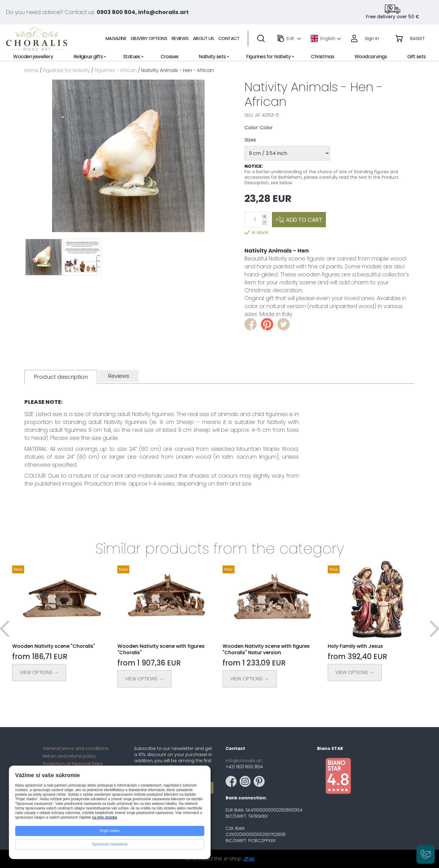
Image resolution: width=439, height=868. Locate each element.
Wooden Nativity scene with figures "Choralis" (161, 649)
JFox (249, 859)
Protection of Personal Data (73, 764)
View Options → (39, 672)
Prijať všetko (110, 831)
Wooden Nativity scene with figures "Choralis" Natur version (266, 649)
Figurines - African (116, 70)
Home (31, 70)
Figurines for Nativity (66, 70)
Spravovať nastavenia (110, 844)
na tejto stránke (105, 817)
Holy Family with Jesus (355, 646)
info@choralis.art (244, 761)
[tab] (61, 377)
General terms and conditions (76, 748)
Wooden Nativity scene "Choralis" (54, 646)
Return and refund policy (69, 756)
